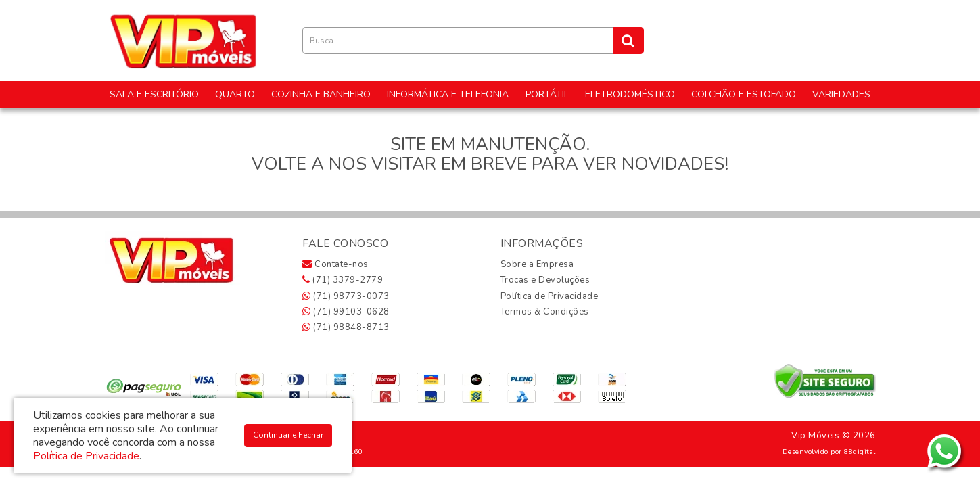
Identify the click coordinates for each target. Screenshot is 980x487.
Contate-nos (335, 264)
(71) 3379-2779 (343, 280)
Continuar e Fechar (288, 435)
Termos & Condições (545, 312)
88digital (860, 451)
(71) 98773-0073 (346, 296)
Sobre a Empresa (537, 264)
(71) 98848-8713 (346, 327)
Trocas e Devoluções (545, 280)
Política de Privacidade (550, 296)
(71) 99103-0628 (346, 312)
